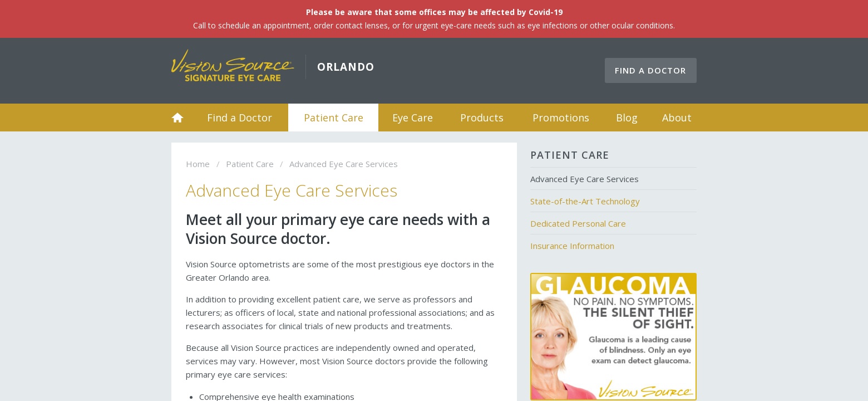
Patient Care (334, 118)
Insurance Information (572, 246)
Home (177, 118)
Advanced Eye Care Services (585, 179)
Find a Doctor (650, 70)
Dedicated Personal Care (578, 223)
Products (482, 118)
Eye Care (413, 118)
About (677, 118)
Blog (627, 118)
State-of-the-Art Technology (585, 201)
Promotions (561, 118)
